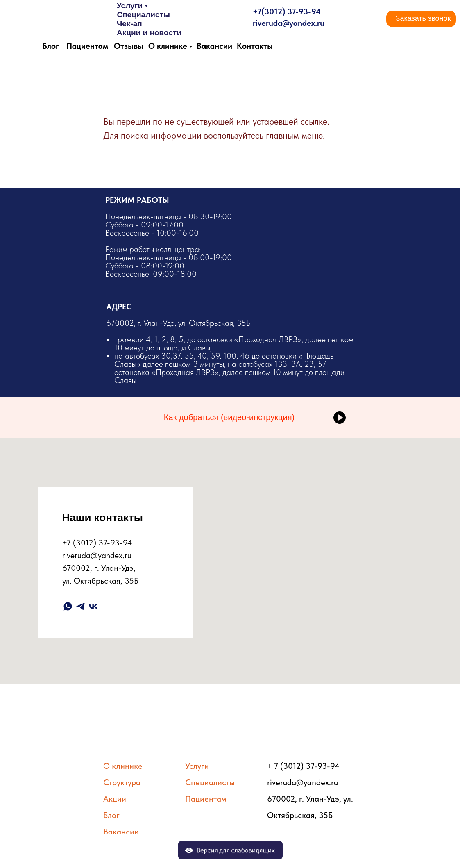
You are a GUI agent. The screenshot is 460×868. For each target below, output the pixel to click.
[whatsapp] (68, 606)
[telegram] (80, 606)
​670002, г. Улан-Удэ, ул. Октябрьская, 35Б (231, 351)
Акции (115, 799)
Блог (51, 46)
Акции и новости (149, 33)
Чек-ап (129, 24)
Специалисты (143, 15)
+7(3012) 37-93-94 (287, 11)
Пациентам (87, 46)
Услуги (130, 6)
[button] (423, 19)
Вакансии (214, 46)
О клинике (168, 46)
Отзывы (129, 46)
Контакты (255, 46)
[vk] (93, 606)
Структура (122, 782)
